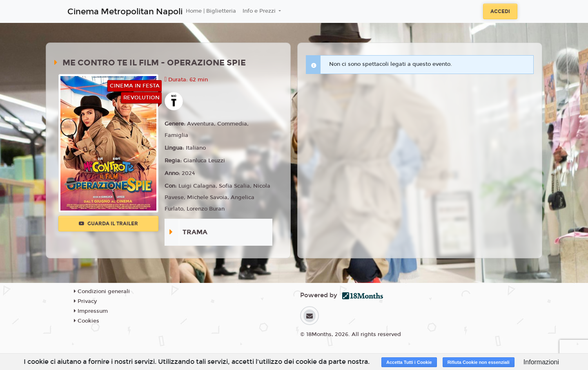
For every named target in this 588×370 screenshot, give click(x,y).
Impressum (91, 311)
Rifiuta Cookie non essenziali (479, 362)
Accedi (500, 11)
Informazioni (541, 362)
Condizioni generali (102, 292)
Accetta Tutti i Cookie (409, 362)
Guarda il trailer (108, 224)
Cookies (87, 321)
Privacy (85, 301)
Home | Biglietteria (211, 11)
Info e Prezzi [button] (260, 11)
